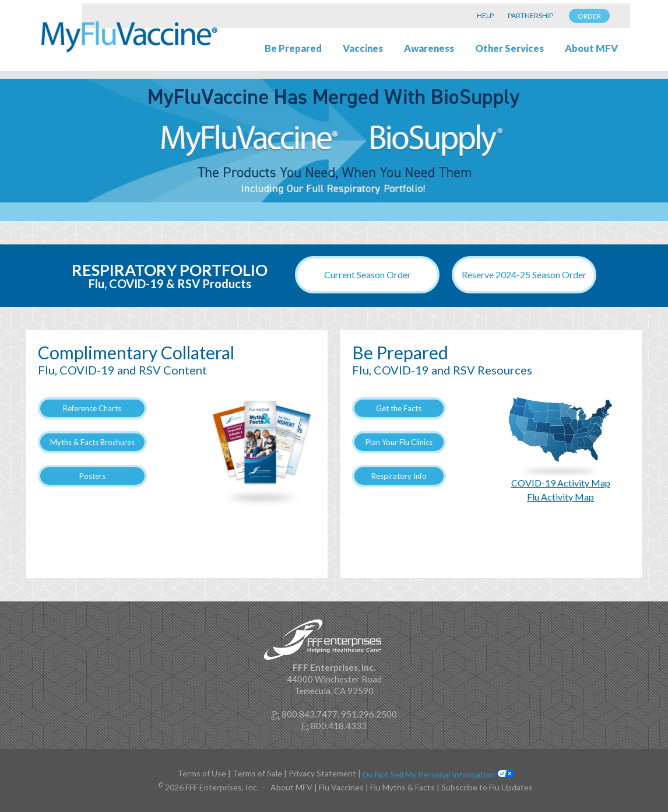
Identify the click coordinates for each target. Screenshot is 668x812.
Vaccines (363, 48)
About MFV (591, 48)
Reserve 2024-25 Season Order (524, 274)
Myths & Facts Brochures (92, 442)
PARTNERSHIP (530, 15)
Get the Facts (399, 408)
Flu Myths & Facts (402, 787)
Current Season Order (368, 274)
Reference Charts (92, 408)
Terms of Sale (257, 773)
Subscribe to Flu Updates (487, 787)
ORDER (589, 16)
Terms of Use (202, 773)
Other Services (509, 48)
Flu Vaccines (341, 787)
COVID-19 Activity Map (561, 483)
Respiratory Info (399, 476)
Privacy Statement (322, 773)
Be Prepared (293, 48)
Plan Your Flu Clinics (399, 442)
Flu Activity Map (560, 497)
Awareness (429, 48)
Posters (92, 476)
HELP (485, 15)
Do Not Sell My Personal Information (429, 774)
